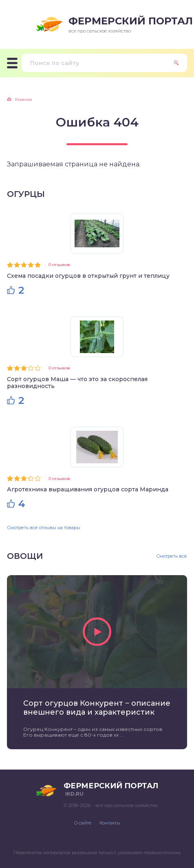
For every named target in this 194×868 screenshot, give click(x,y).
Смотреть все (172, 556)
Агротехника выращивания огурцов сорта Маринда (88, 489)
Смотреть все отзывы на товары (44, 528)
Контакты (110, 823)
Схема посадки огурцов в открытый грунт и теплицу (88, 276)
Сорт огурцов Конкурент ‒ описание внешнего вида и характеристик (97, 708)
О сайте (83, 823)
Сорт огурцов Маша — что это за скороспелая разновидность (77, 383)
